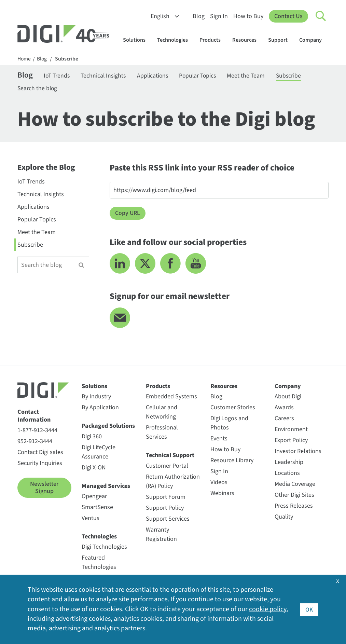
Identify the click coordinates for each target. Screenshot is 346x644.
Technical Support (170, 456)
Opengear (94, 497)
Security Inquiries (40, 464)
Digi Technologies (104, 548)
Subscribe (67, 59)
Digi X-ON (94, 469)
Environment (291, 430)
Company (314, 40)
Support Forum (166, 498)
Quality (284, 518)
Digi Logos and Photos (229, 424)
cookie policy (268, 609)
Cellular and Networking (162, 413)
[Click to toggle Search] (321, 16)
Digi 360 (92, 437)
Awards (284, 408)
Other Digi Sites (294, 496)
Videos (219, 483)
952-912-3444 (35, 442)
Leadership (289, 463)
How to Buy (248, 16)
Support (281, 40)
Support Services (168, 520)
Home (24, 59)
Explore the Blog (46, 169)
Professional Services (162, 433)
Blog (199, 16)
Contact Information (34, 417)
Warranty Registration (161, 535)
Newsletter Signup (44, 489)
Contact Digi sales (40, 453)
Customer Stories (233, 408)
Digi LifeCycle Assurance (99, 453)
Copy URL (128, 214)
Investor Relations (298, 452)
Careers (284, 419)
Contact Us (288, 16)
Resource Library (232, 461)
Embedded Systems (171, 398)
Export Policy (291, 441)
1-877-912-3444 (37, 431)
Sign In (219, 16)
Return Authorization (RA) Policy (173, 482)
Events (219, 440)
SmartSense (97, 508)
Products (213, 40)
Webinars (222, 494)
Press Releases (294, 507)
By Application (100, 408)
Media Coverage (295, 485)
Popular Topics (205, 76)
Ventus (91, 519)
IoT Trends (58, 76)
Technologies (176, 40)
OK (309, 609)
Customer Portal (167, 467)
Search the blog (38, 89)
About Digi (288, 398)
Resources (248, 40)
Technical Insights (107, 76)
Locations (287, 474)
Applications (158, 76)
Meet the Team (255, 76)
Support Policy (165, 509)
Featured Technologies (99, 563)
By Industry (96, 398)
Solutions (137, 40)
